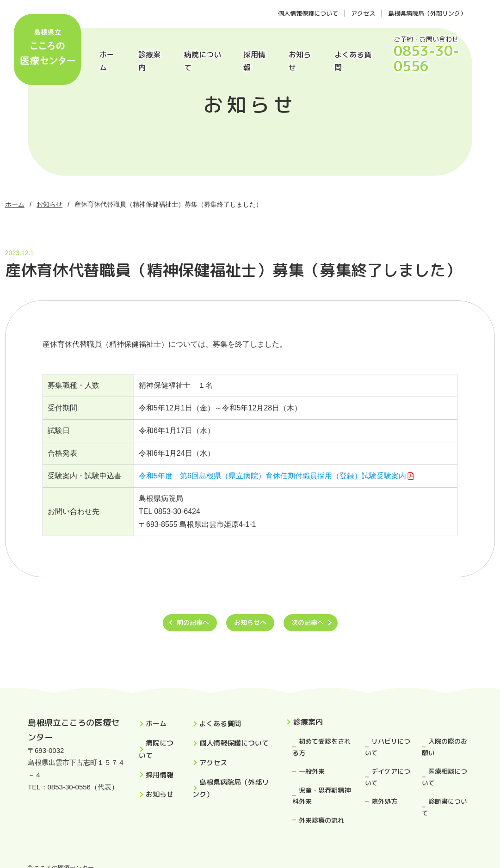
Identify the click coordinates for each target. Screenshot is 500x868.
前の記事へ (193, 622)
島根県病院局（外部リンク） (427, 13)
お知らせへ (250, 622)
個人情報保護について (308, 13)
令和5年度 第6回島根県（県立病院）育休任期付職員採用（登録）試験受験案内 (272, 476)
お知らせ (300, 61)
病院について (203, 61)
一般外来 (312, 771)
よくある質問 (353, 61)
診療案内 (149, 61)
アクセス (363, 13)
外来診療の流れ (321, 820)
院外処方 (384, 801)
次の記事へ (308, 622)
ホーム (107, 61)
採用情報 (254, 61)
